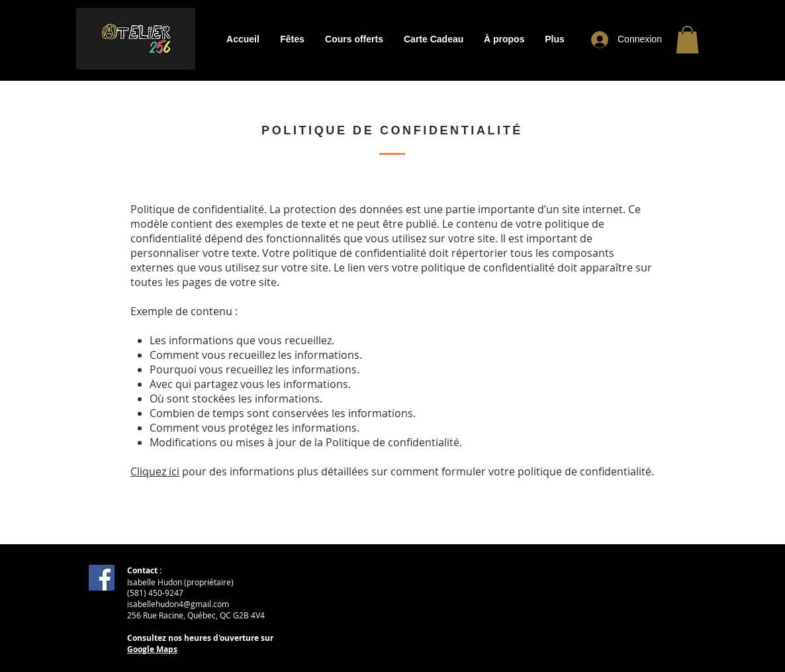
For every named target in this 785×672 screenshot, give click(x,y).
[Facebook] (102, 578)
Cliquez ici (155, 471)
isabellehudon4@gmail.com (178, 604)
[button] (292, 39)
